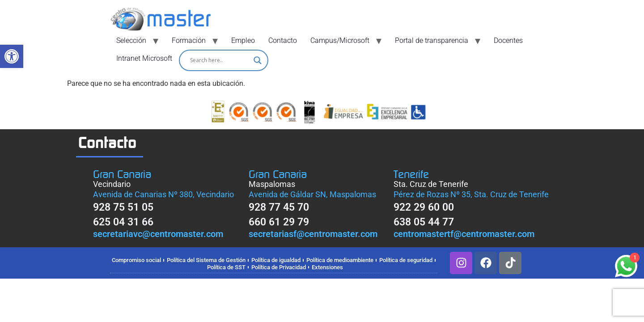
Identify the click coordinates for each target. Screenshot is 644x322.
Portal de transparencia (432, 40)
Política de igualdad (276, 260)
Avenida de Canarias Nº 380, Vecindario (163, 194)
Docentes (508, 40)
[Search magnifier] (258, 60)
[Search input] (220, 60)
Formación (189, 40)
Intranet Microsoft (144, 58)
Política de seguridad (406, 260)
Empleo (243, 40)
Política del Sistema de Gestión (206, 260)
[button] (12, 56)
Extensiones (327, 267)
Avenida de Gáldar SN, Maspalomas (312, 194)
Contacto (283, 40)
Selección (131, 40)
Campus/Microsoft (340, 40)
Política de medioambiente (340, 260)
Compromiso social (136, 260)
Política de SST (226, 267)
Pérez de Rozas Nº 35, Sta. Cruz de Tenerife (471, 194)
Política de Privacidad (279, 267)
